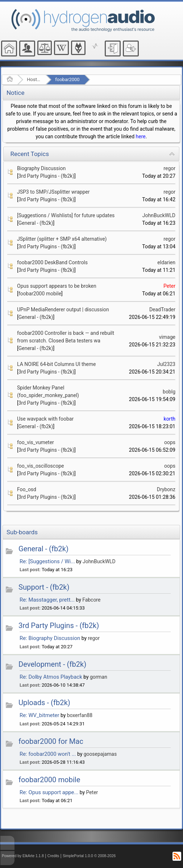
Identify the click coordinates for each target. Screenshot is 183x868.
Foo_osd (27, 489)
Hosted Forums (34, 79)
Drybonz (166, 489)
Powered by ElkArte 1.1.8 (23, 856)
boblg (169, 392)
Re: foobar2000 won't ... (48, 754)
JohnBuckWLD (159, 215)
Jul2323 (166, 364)
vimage (167, 337)
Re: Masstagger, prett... (47, 600)
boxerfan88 (80, 715)
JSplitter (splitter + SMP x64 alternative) (62, 239)
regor (169, 168)
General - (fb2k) (36, 223)
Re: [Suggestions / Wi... (47, 561)
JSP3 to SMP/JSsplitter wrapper (53, 192)
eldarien (166, 262)
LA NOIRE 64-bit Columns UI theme (56, 364)
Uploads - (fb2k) (44, 703)
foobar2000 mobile (40, 294)
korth (170, 419)
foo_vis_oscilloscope (40, 466)
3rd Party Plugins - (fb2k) (46, 176)
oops (170, 442)
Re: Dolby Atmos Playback (51, 677)
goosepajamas (100, 754)
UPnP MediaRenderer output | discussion (63, 309)
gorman (99, 677)
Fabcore (91, 600)
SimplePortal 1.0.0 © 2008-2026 (89, 856)
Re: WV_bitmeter (39, 715)
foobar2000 (67, 79)
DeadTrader (162, 309)
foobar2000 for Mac (51, 741)
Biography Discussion (41, 168)
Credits (53, 856)
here (141, 136)
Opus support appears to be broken (57, 286)
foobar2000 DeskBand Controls (52, 262)
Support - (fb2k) (44, 587)
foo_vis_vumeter (36, 442)
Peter (169, 286)
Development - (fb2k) (52, 664)
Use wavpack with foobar (45, 419)
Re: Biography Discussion (50, 638)
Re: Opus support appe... (49, 792)
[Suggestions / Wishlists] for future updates (66, 215)
